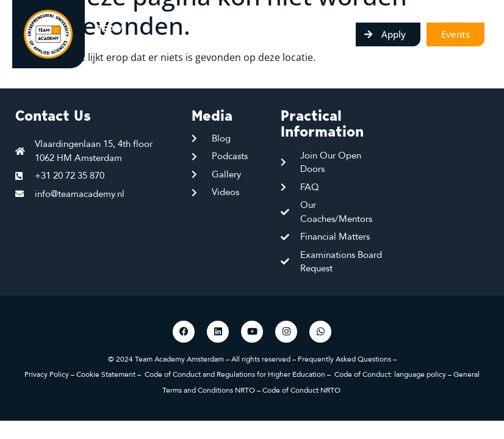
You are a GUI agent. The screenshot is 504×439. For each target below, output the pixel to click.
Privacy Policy (47, 374)
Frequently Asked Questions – (347, 359)
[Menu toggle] (347, 34)
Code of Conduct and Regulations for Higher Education (235, 374)
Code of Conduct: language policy (390, 374)
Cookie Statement (106, 374)
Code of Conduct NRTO (302, 390)
